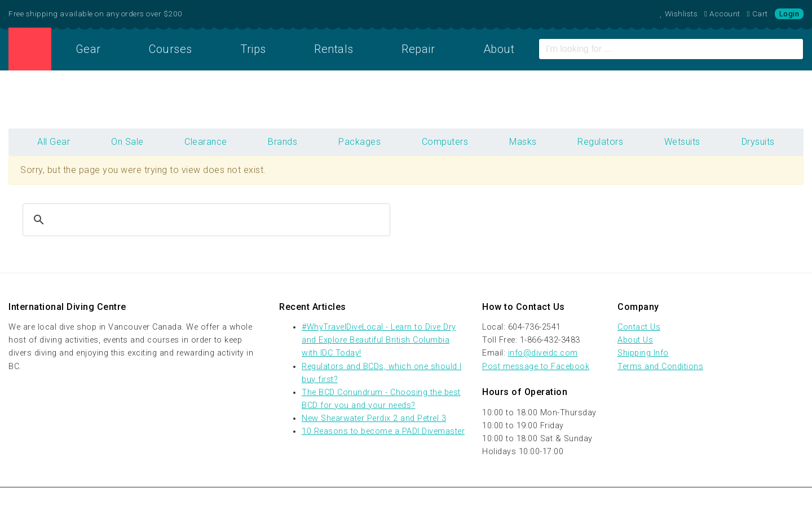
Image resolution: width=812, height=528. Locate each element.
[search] (205, 220)
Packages (359, 142)
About (499, 49)
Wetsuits (682, 142)
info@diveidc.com (543, 353)
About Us (635, 340)
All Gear (54, 142)
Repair (418, 49)
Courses (171, 49)
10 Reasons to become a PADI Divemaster (383, 431)
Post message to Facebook (536, 367)
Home (30, 49)
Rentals (334, 49)
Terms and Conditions (660, 367)
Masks (523, 142)
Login (789, 14)
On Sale (127, 142)
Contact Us (639, 327)
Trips (253, 49)
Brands (283, 142)
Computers (445, 142)
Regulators (600, 142)
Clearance (206, 142)
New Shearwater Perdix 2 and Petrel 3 (374, 418)
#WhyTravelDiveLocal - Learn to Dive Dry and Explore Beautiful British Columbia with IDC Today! (379, 340)
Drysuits (758, 142)
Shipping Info (643, 353)
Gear (88, 49)
